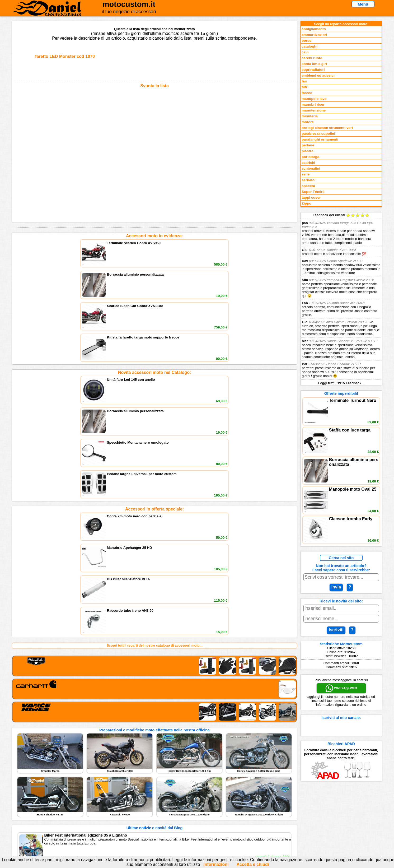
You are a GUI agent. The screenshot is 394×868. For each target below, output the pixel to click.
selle (306, 174)
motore (308, 122)
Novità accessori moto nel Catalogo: (155, 278)
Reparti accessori (85, 807)
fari (304, 81)
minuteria (310, 116)
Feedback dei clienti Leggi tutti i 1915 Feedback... (341, 299)
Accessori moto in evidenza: (154, 236)
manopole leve (314, 99)
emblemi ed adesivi (318, 75)
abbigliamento (314, 29)
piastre (308, 151)
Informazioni (216, 864)
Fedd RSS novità (149, 828)
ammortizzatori (314, 35)
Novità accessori (84, 812)
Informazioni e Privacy (154, 817)
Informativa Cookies (152, 823)
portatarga (310, 157)
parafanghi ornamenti (320, 139)
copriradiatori (313, 70)
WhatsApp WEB (341, 688)
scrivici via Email (150, 807)
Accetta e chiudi (253, 864)
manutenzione (314, 110)
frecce (307, 93)
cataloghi (309, 46)
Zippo (306, 203)
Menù (363, 4)
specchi (308, 186)
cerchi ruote (312, 58)
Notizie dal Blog (83, 828)
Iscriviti (336, 630)
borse (306, 41)
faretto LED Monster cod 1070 (65, 56)
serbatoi (309, 180)
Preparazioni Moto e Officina (94, 823)
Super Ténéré (313, 192)
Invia (336, 587)
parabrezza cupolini (318, 134)
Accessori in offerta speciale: (154, 319)
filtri (305, 87)
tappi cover (311, 198)
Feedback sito (82, 817)
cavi (305, 52)
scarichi (308, 163)
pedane (308, 145)
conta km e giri (314, 64)
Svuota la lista (154, 86)
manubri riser (313, 105)
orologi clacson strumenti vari (327, 128)
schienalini (311, 168)
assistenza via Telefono (155, 812)
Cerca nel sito (341, 558)
